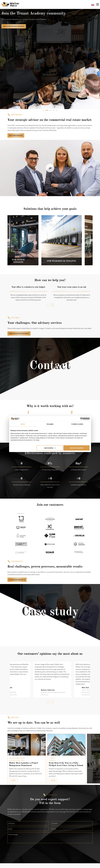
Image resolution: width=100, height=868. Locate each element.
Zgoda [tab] (23, 424)
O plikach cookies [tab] (77, 424)
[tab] (43, 110)
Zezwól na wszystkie (77, 448)
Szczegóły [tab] (50, 424)
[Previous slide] (9, 240)
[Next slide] (91, 240)
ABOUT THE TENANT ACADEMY (14, 26)
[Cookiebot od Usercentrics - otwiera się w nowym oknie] (82, 419)
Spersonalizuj (50, 448)
